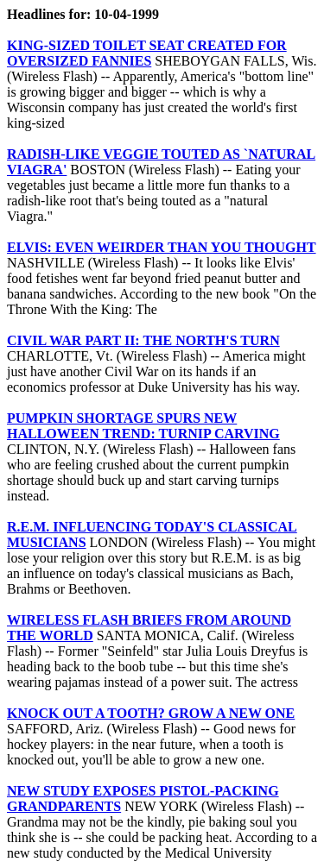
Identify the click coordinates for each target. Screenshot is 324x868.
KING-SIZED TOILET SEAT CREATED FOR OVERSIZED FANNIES (147, 53)
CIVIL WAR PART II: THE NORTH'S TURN (143, 340)
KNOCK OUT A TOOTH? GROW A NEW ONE (151, 713)
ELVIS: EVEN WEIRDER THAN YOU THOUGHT (162, 247)
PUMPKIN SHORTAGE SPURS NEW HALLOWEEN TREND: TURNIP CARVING (143, 426)
